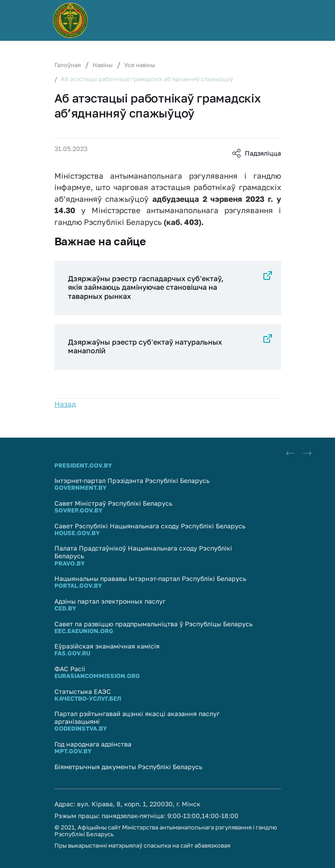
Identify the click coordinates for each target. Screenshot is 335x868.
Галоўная (68, 65)
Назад (65, 404)
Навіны (102, 65)
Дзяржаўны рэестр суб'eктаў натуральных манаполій (145, 346)
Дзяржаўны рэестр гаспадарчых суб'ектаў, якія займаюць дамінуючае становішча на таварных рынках (146, 287)
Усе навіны (140, 65)
